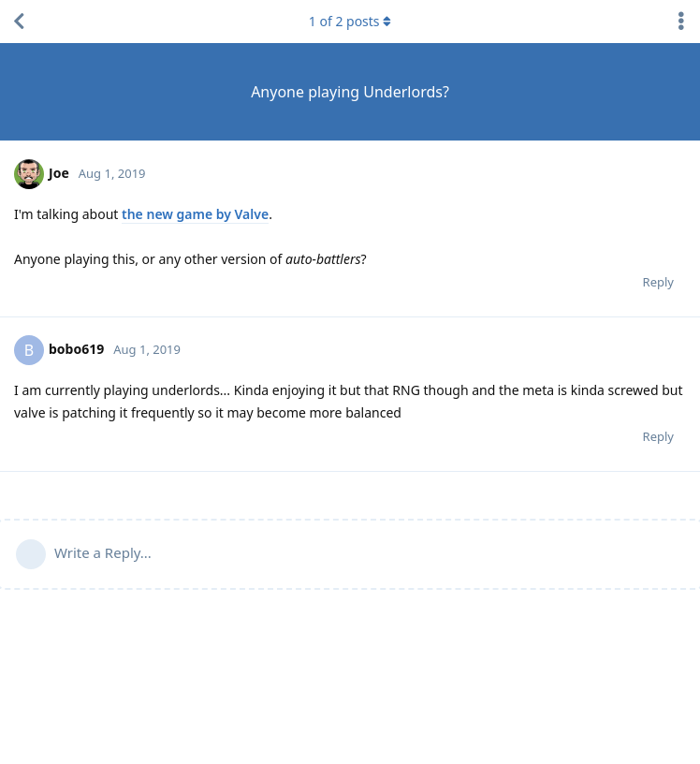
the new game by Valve (195, 214)
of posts (350, 21)
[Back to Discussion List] (19, 22)
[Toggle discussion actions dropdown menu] (681, 22)
